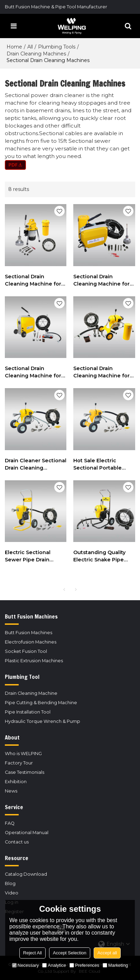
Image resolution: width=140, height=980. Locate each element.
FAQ (10, 823)
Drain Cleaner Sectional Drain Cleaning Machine (36, 465)
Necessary (25, 965)
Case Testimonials (25, 772)
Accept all (107, 953)
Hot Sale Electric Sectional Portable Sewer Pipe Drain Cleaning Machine (97, 465)
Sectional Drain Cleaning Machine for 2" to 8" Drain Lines (101, 372)
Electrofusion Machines (31, 642)
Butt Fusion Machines (29, 633)
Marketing (115, 965)
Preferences (84, 965)
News (11, 791)
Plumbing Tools (57, 47)
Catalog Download (26, 874)
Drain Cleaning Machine (31, 693)
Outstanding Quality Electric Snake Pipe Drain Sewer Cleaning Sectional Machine (101, 556)
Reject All (32, 953)
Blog (10, 883)
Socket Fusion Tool (26, 651)
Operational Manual (27, 833)
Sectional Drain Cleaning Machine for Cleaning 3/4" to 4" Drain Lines (33, 281)
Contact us (17, 842)
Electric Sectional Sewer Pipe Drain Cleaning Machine (29, 556)
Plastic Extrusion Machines (34, 661)
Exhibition (16, 782)
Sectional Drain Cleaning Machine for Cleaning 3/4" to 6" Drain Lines (101, 281)
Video (12, 893)
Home (14, 47)
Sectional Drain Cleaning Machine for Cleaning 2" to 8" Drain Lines (34, 372)
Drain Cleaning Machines (36, 54)
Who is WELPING (23, 754)
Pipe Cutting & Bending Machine (41, 703)
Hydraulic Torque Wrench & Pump (43, 721)
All (30, 47)
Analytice (54, 965)
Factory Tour (19, 763)
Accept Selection (70, 953)
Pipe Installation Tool (28, 712)
